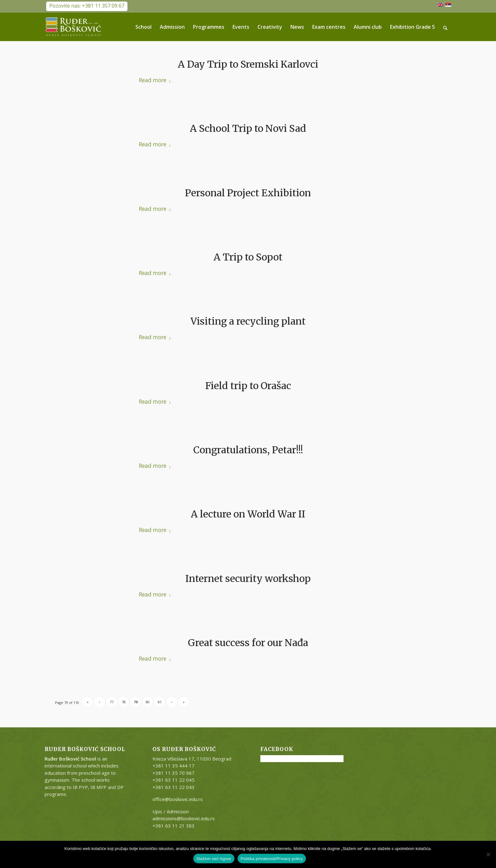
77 (112, 702)
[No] (488, 854)
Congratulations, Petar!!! (248, 450)
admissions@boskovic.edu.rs (184, 818)
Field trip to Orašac (248, 386)
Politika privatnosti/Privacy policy (272, 859)
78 (124, 702)
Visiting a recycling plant (248, 321)
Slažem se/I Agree (214, 859)
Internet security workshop (248, 578)
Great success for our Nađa (248, 643)
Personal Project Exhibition (248, 193)
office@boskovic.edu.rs (178, 799)
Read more (155, 80)
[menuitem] (144, 27)
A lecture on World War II (248, 514)
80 (148, 702)
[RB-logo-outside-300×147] (74, 27)
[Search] (446, 27)
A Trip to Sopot (248, 257)
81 (160, 702)
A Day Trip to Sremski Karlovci (248, 64)
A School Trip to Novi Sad (248, 128)
